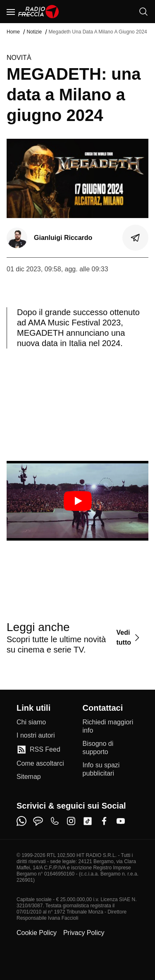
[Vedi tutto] (129, 637)
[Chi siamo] (31, 722)
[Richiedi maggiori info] (111, 726)
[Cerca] (143, 12)
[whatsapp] (21, 821)
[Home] (39, 12)
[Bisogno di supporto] (111, 748)
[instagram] (71, 821)
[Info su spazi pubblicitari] (111, 769)
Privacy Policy (84, 933)
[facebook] (104, 821)
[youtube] (121, 821)
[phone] (55, 821)
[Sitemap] (29, 777)
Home (13, 32)
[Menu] (11, 12)
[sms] (38, 821)
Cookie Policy (37, 933)
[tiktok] (88, 821)
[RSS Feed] (38, 750)
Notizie (34, 32)
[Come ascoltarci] (40, 764)
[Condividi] (136, 238)
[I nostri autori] (36, 736)
